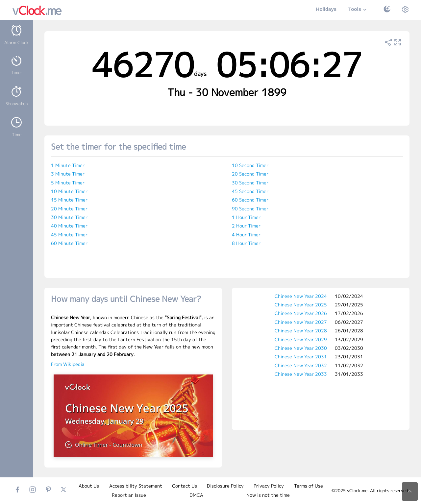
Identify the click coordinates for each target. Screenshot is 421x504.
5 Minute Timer (68, 183)
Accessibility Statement (136, 486)
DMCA (196, 495)
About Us (89, 486)
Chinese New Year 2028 (301, 331)
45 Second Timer (250, 191)
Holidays (326, 9)
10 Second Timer (250, 165)
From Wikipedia (68, 364)
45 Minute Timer (69, 235)
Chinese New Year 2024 (301, 296)
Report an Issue (129, 495)
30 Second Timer (250, 183)
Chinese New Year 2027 (301, 322)
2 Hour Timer (246, 226)
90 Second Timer (250, 209)
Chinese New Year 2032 (301, 365)
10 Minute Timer (69, 191)
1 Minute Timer (68, 165)
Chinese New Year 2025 (301, 305)
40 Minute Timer (69, 226)
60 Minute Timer (69, 243)
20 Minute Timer (69, 209)
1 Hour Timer (246, 217)
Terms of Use (309, 486)
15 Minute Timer (69, 200)
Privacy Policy (269, 486)
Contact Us (185, 486)
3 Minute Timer (68, 174)
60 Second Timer (250, 200)
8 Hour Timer (246, 243)
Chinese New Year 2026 (301, 313)
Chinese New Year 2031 (301, 357)
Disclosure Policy (225, 486)
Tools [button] (358, 10)
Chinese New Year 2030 (301, 348)
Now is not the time (268, 495)
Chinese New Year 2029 (301, 339)
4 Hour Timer (246, 235)
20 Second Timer (250, 174)
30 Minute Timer (69, 217)
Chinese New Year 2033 (301, 374)
